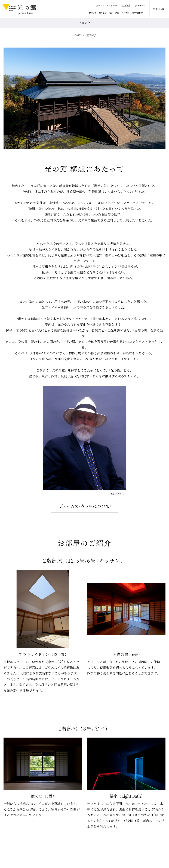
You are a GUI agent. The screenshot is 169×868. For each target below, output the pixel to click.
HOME (77, 35)
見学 (111, 13)
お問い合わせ (137, 13)
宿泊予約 (158, 9)
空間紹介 (103, 13)
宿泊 (117, 13)
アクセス (125, 13)
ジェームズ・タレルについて (84, 506)
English (126, 5)
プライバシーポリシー (107, 5)
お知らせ (93, 13)
